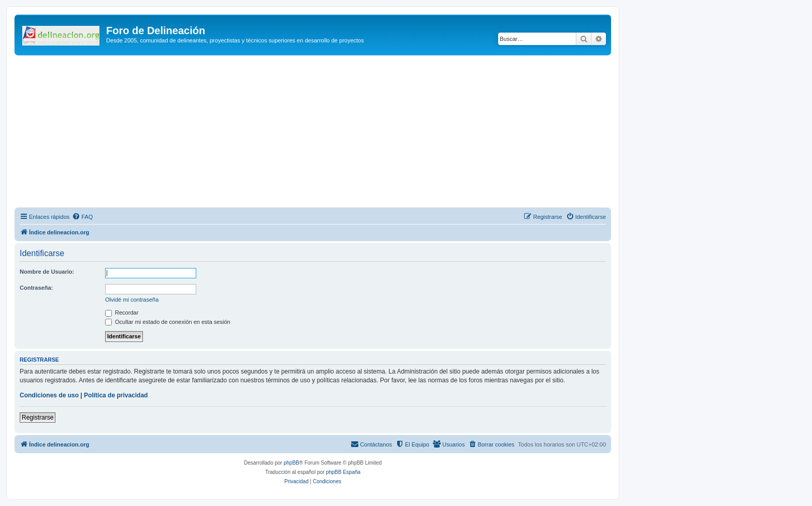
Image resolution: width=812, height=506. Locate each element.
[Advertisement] (325, 133)
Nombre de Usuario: (47, 272)
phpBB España (343, 472)
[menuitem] (82, 217)
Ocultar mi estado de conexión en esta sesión (168, 322)
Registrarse (38, 418)
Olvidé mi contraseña (132, 300)
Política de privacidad (116, 395)
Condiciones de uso (49, 395)
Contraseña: (36, 288)
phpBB (292, 463)
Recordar (122, 312)
